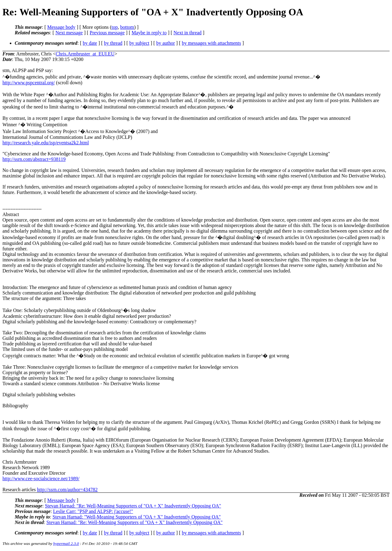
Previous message (107, 33)
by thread (113, 43)
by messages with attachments (211, 43)
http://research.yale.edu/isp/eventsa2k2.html (46, 143)
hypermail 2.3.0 (66, 543)
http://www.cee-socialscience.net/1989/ (41, 479)
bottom (127, 27)
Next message (69, 33)
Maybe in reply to (149, 33)
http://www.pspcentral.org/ (29, 83)
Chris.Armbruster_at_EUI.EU (85, 54)
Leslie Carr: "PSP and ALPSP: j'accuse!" (93, 511)
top (115, 27)
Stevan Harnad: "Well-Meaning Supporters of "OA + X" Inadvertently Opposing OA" (137, 517)
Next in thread (188, 33)
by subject (139, 43)
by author (166, 43)
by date (90, 43)
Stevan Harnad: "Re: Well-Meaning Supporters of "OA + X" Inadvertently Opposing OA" (133, 506)
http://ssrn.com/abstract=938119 (34, 159)
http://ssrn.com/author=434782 (67, 490)
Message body (61, 27)
